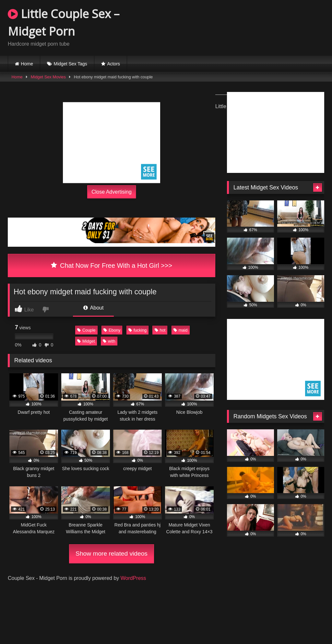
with (109, 341)
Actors (113, 64)
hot (160, 330)
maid (181, 330)
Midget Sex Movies (48, 77)
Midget (86, 341)
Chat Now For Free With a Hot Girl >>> (112, 266)
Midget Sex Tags (71, 64)
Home (27, 64)
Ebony (112, 330)
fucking (138, 330)
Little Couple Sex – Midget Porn (64, 23)
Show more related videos (112, 554)
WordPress (133, 578)
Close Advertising (112, 192)
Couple (86, 330)
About (93, 308)
